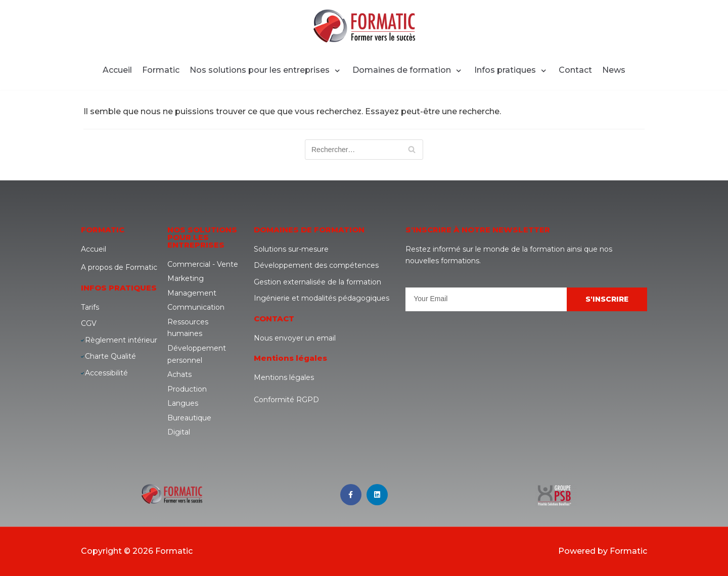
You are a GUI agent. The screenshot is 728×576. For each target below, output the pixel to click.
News (614, 70)
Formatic (161, 70)
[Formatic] (364, 26)
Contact (575, 70)
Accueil (117, 70)
